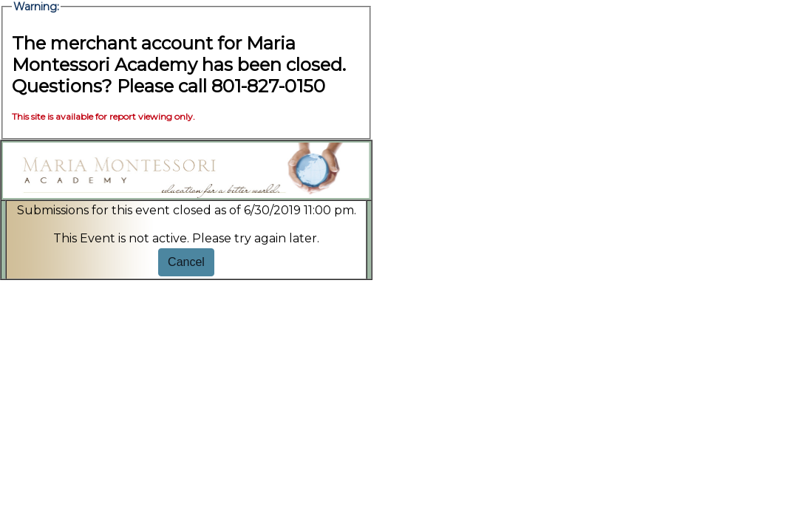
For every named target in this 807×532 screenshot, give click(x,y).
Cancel (186, 262)
